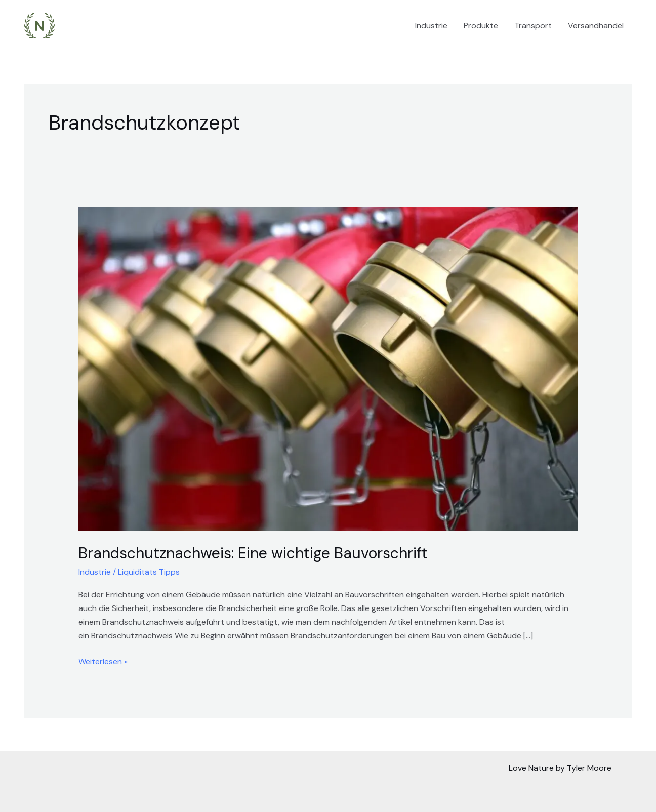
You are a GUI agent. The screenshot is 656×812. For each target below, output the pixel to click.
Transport (533, 26)
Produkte (481, 26)
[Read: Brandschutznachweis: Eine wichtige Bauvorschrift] (328, 368)
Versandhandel (596, 26)
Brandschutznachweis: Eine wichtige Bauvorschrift (253, 553)
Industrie (431, 26)
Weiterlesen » (103, 661)
